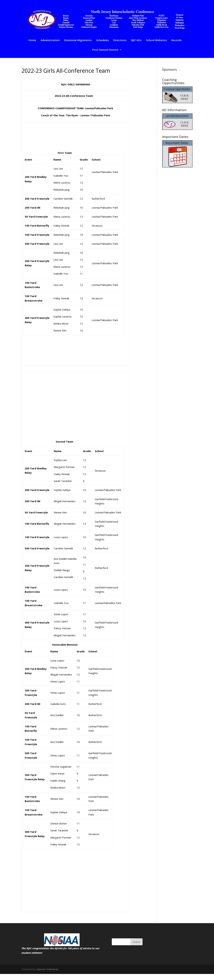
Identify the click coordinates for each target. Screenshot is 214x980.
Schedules (103, 40)
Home (32, 40)
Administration (50, 40)
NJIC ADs (136, 40)
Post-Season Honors (105, 50)
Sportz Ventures (48, 969)
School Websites (156, 40)
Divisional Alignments (78, 40)
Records (177, 40)
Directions (120, 40)
